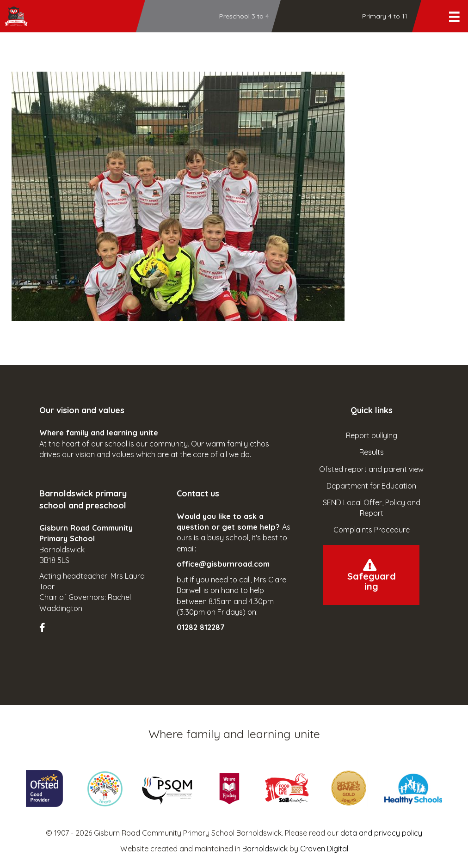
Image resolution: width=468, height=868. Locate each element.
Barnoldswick (265, 849)
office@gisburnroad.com (223, 564)
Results (372, 452)
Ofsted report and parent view (371, 469)
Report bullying (372, 435)
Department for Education (371, 486)
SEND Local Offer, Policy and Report (372, 508)
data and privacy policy (381, 833)
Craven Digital (324, 849)
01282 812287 (201, 627)
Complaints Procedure (372, 530)
